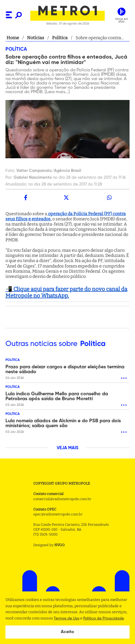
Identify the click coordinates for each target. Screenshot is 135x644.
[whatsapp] (109, 198)
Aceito (67, 632)
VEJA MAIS (67, 448)
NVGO (59, 545)
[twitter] (66, 198)
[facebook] (26, 198)
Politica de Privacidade (103, 618)
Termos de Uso (67, 618)
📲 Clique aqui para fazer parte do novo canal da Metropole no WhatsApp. (66, 292)
